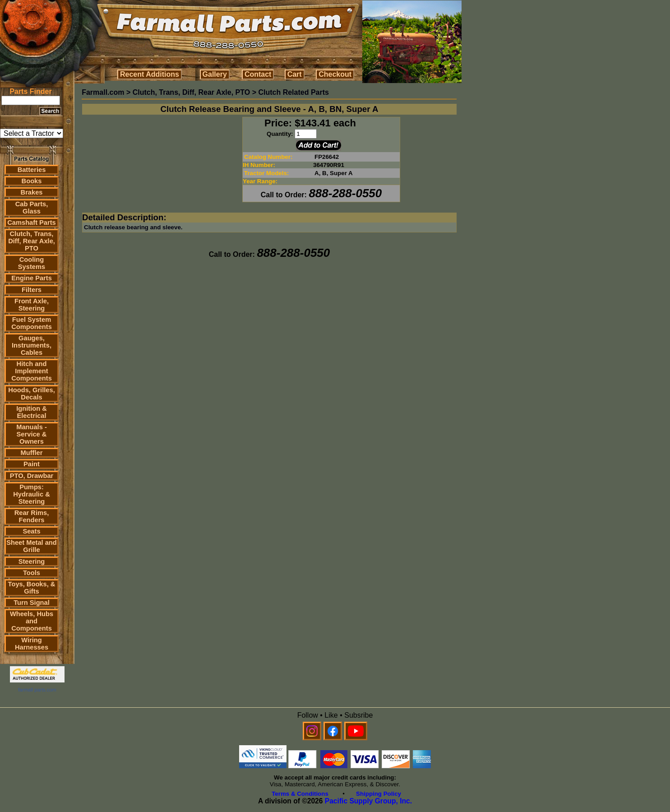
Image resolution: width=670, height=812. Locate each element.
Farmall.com (103, 92)
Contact (258, 74)
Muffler (32, 453)
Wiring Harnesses (32, 644)
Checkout (335, 74)
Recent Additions (150, 74)
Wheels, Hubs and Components (32, 621)
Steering (32, 561)
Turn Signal (32, 603)
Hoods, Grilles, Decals (31, 394)
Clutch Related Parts (293, 92)
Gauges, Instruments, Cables (32, 345)
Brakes (32, 192)
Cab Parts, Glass (32, 208)
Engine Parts (32, 278)
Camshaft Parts (32, 223)
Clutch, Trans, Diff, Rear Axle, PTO (32, 241)
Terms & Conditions (300, 794)
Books (32, 181)
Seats (31, 531)
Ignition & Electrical (32, 412)
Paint (32, 464)
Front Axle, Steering (32, 305)
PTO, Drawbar (32, 476)
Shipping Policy (379, 794)
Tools (32, 573)
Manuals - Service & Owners (32, 434)
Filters (32, 290)
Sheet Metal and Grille (32, 546)
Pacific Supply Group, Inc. (368, 801)
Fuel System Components (32, 323)
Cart (295, 74)
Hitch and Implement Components (32, 371)
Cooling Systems (32, 263)
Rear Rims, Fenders (32, 516)
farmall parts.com (37, 690)
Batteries (32, 170)
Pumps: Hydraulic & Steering (31, 494)
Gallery (215, 74)
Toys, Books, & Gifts (32, 588)
